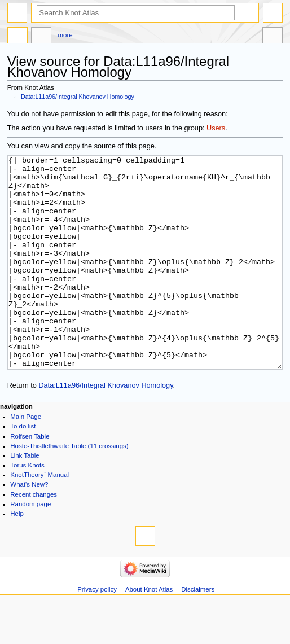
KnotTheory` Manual (39, 517)
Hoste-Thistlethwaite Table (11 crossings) (69, 488)
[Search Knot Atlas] (136, 13)
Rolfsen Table (30, 479)
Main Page (26, 459)
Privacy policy (97, 632)
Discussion (41, 37)
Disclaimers (198, 632)
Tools (273, 37)
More (65, 35)
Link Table (25, 498)
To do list (23, 468)
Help (17, 556)
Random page (30, 546)
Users (216, 128)
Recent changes (34, 537)
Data (17, 37)
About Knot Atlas (149, 632)
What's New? (29, 527)
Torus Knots (27, 507)
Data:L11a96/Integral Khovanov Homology (78, 97)
